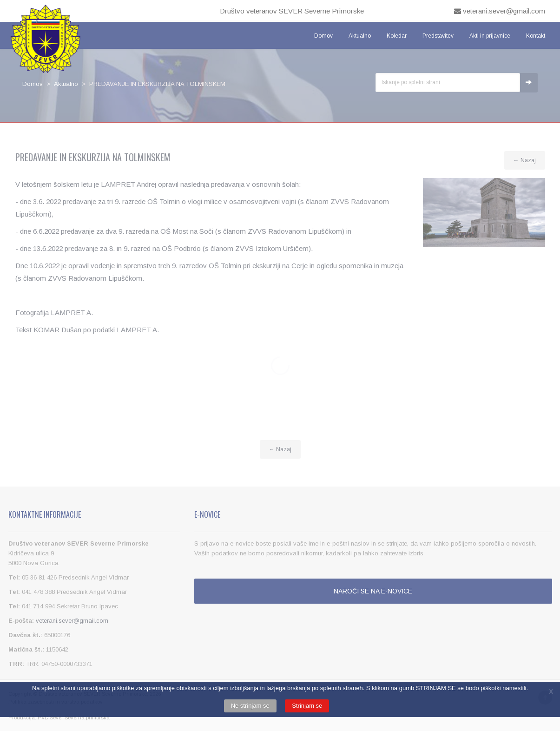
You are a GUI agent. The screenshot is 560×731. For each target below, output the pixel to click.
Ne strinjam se (250, 706)
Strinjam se (307, 706)
